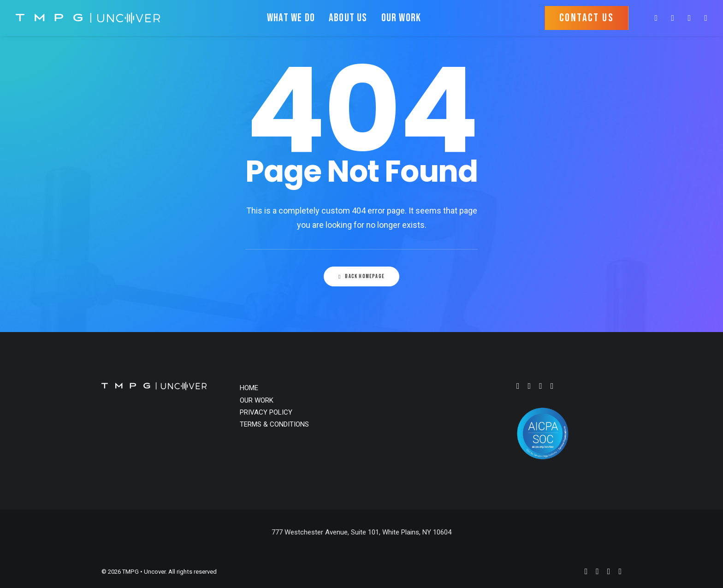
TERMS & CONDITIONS (274, 424)
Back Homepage (361, 276)
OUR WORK (401, 18)
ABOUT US (348, 18)
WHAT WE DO (291, 18)
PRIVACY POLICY (266, 412)
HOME (249, 388)
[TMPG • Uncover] (88, 18)
